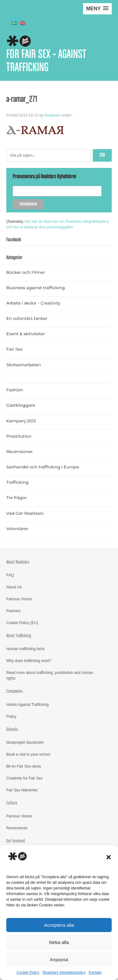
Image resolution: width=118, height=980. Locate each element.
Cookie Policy (28, 972)
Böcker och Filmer (26, 272)
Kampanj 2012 (21, 421)
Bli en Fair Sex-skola (24, 766)
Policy (11, 717)
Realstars (52, 115)
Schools (12, 730)
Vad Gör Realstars (25, 513)
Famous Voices (19, 599)
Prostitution (19, 436)
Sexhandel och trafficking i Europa (43, 467)
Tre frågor (17, 498)
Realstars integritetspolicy (64, 972)
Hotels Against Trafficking (28, 705)
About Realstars (18, 562)
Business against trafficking (36, 288)
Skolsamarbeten (24, 365)
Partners (13, 611)
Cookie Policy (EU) (22, 623)
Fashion (15, 390)
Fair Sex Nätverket (22, 790)
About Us (14, 587)
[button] (109, 857)
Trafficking (17, 482)
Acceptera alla (59, 925)
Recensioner (20, 451)
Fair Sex (14, 349)
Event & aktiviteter (26, 334)
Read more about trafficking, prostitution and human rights (50, 675)
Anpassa (59, 959)
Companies (14, 691)
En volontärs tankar (27, 318)
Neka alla (59, 942)
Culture (12, 803)
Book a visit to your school (28, 754)
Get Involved (16, 841)
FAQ (10, 575)
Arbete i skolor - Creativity (33, 303)
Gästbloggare (21, 405)
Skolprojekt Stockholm (25, 743)
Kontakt (95, 972)
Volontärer (17, 529)
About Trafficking (19, 636)
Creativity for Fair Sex (24, 778)
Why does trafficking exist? (29, 661)
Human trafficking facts (25, 649)
